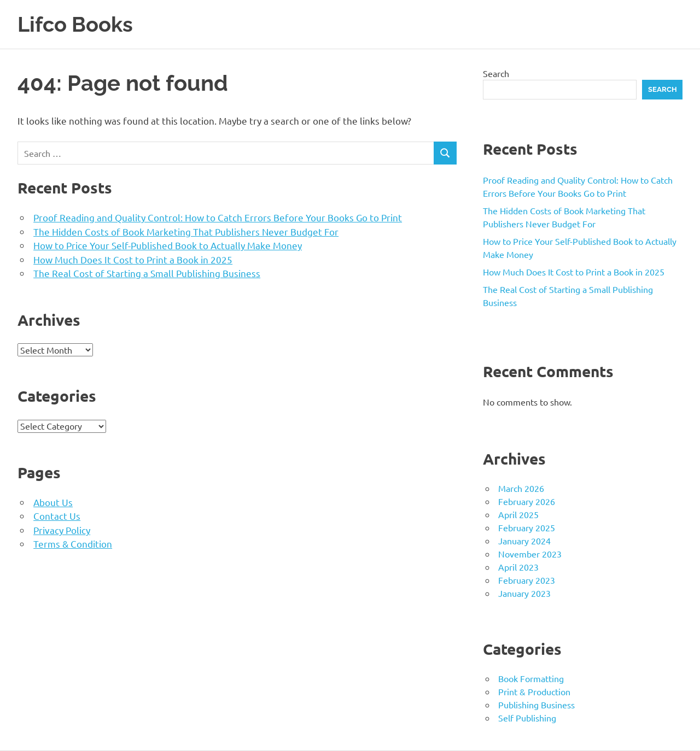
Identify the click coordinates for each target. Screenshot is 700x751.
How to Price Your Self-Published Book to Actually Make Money (168, 245)
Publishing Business (536, 705)
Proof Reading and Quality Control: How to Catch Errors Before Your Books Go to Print (218, 217)
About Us (53, 502)
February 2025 (527, 527)
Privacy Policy (62, 530)
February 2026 (527, 501)
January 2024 (524, 541)
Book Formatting (531, 678)
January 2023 (524, 593)
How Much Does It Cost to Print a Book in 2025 (133, 259)
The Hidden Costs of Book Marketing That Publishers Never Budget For (186, 231)
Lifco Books (75, 24)
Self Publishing (527, 718)
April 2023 (518, 567)
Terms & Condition (73, 544)
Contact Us (57, 516)
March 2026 (521, 488)
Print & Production (534, 691)
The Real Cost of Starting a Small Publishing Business (147, 273)
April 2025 (518, 514)
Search (496, 73)
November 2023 (530, 554)
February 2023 (527, 580)
